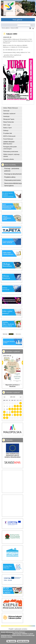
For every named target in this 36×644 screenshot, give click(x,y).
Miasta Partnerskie (9, 122)
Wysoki (11, 334)
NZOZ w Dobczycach (9, 136)
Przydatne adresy (10, 177)
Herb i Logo (7, 125)
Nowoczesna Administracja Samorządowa (13, 184)
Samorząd (6, 111)
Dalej (22, 363)
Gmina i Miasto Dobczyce (11, 108)
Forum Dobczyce (8, 139)
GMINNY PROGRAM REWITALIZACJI (9, 143)
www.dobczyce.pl (6, 634)
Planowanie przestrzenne (11, 151)
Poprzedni (3, 363)
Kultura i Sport (7, 128)
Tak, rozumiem (11, 641)
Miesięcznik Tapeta (9, 119)
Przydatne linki (8, 133)
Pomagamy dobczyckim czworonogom (10, 148)
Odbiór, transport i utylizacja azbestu (11, 155)
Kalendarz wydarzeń (9, 114)
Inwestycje (6, 116)
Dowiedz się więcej (23, 641)
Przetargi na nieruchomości (13, 174)
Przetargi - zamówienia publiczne (12, 170)
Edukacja (6, 130)
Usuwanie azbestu (9, 159)
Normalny (18, 334)
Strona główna (6, 28)
